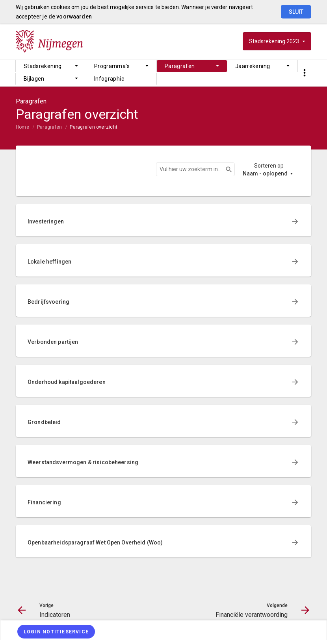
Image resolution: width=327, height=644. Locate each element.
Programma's (112, 66)
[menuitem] (51, 66)
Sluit (296, 12)
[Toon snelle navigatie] (304, 73)
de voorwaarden (70, 17)
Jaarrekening (253, 66)
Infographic (109, 79)
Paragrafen (180, 66)
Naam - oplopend (265, 173)
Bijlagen (34, 79)
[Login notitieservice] (56, 632)
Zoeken (225, 170)
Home (22, 127)
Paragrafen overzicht (94, 127)
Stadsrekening (43, 66)
